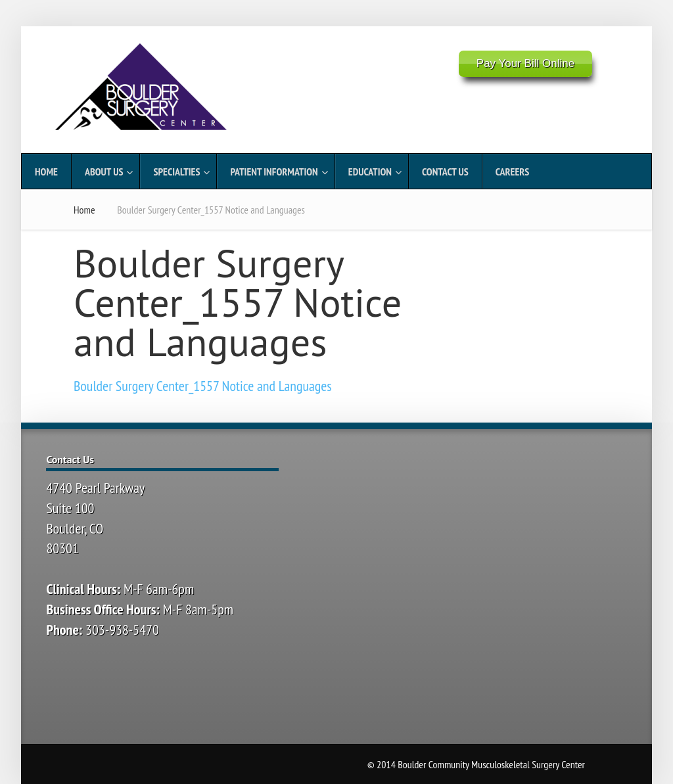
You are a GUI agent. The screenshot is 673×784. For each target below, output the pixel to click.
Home (84, 210)
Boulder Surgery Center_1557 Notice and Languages (203, 386)
